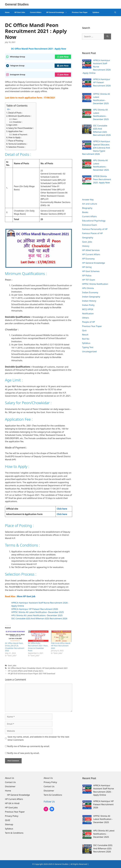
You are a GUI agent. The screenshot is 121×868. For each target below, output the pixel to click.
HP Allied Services (91, 250)
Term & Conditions (14, 833)
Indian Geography (91, 297)
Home (7, 12)
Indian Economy (90, 292)
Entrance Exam (89, 225)
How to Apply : (15, 137)
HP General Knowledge (58, 12)
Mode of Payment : (20, 134)
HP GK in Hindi (12, 803)
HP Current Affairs (91, 254)
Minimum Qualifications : (20, 116)
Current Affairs (36, 12)
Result (85, 335)
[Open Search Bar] (115, 12)
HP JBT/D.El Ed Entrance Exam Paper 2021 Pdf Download (31, 674)
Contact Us (10, 782)
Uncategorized (89, 351)
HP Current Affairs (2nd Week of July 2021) (25, 671)
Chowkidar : (17, 122)
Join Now (63, 57)
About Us (10, 778)
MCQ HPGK (88, 309)
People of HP (88, 322)
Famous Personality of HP (95, 229)
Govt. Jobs (12, 665)
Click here (62, 509)
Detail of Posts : (15, 113)
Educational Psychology (94, 221)
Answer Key (88, 200)
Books (85, 212)
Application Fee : (16, 131)
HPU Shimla (88, 288)
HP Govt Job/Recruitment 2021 (55, 668)
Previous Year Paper (80, 12)
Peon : (15, 119)
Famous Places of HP (92, 233)
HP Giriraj (87, 267)
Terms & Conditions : (18, 144)
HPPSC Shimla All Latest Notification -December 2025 (38, 612)
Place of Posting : (16, 141)
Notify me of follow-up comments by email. (28, 746)
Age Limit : (13, 125)
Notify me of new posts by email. (23, 753)
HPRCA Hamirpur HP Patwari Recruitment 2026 (35, 609)
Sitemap (9, 824)
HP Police (87, 275)
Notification (88, 313)
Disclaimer (10, 786)
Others (85, 318)
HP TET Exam (89, 280)
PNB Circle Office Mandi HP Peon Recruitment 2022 (61, 646)
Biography (87, 208)
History (86, 246)
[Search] (108, 36)
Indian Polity (88, 305)
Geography (88, 238)
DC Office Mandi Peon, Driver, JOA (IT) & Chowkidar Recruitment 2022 (15, 647)
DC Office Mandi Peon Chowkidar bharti (25, 668)
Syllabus (96, 12)
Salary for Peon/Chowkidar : (21, 128)
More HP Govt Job (26, 596)
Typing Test (88, 347)
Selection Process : (17, 147)
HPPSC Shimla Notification (95, 284)
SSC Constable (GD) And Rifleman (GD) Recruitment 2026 (39, 618)
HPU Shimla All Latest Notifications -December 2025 (37, 615)
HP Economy (88, 259)
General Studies (17, 4)
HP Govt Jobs (20, 12)
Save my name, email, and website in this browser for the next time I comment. (38, 738)
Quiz (84, 330)
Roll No (86, 339)
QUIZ (8, 820)
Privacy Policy (12, 816)
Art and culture (89, 204)
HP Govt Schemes (91, 271)
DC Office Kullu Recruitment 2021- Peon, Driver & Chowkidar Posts (38, 647)
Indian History (89, 301)
